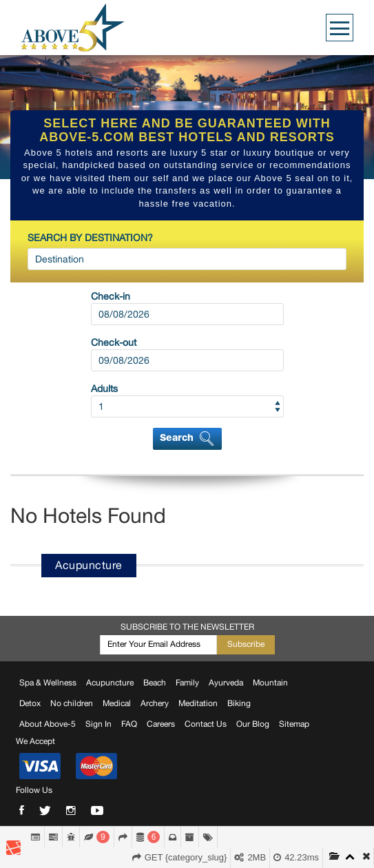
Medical (117, 703)
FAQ (129, 724)
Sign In (98, 724)
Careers (161, 724)
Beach (155, 683)
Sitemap (294, 724)
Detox (30, 703)
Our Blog (253, 724)
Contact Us (206, 724)
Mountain (270, 683)
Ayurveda (226, 683)
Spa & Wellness (48, 683)
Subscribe (246, 644)
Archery (155, 703)
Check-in (111, 296)
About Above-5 (48, 724)
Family (187, 683)
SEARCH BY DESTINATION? (90, 238)
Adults (104, 389)
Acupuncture (110, 683)
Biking (239, 703)
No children (72, 703)
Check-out (114, 342)
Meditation (198, 703)
